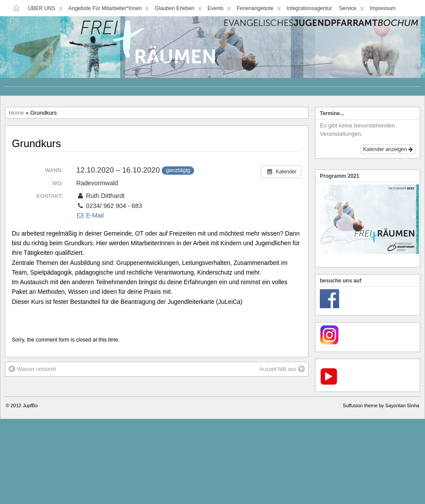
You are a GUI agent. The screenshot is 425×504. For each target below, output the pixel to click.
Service (352, 10)
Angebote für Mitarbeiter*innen (109, 10)
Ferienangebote (259, 10)
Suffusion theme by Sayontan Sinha (381, 405)
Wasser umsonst (32, 369)
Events (220, 10)
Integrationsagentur (309, 8)
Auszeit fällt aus (282, 369)
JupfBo (30, 405)
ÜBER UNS (45, 10)
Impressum (383, 8)
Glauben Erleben (178, 10)
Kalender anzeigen (388, 149)
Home (16, 113)
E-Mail (90, 215)
